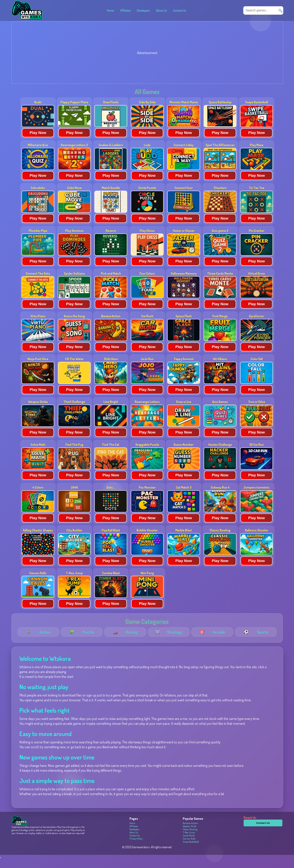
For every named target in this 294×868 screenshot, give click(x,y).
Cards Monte (189, 845)
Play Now (38, 142)
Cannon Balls (189, 848)
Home (110, 10)
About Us (161, 10)
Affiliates (125, 10)
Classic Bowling (190, 839)
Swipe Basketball (191, 851)
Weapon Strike (190, 835)
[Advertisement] (128, 63)
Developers (143, 10)
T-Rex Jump (189, 842)
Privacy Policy (136, 848)
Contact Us (180, 10)
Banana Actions (190, 832)
